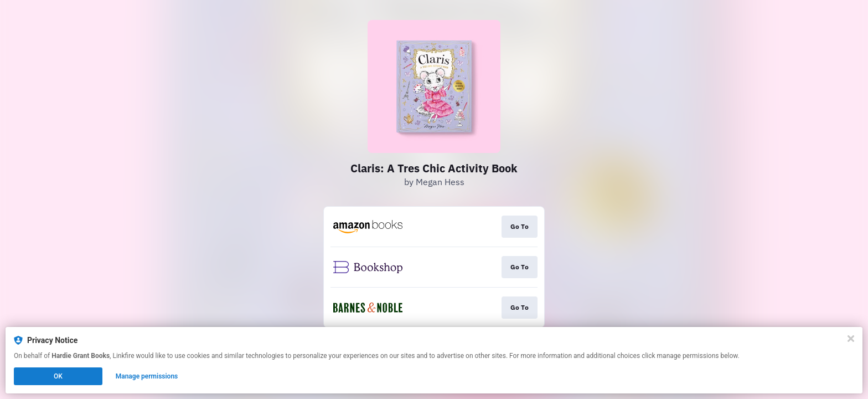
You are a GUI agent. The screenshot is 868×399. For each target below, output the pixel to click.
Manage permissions (147, 376)
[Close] (851, 339)
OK (58, 376)
